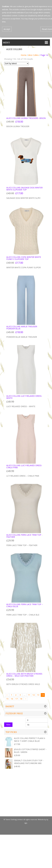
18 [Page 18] (21, 699)
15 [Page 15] (7, 699)
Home (24, 55)
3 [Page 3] (20, 695)
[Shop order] (17, 64)
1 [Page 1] (12, 695)
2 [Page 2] (16, 695)
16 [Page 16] (12, 699)
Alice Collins (33, 55)
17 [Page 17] (17, 699)
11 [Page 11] (29, 695)
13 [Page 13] (38, 695)
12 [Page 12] (34, 695)
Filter (8, 725)
